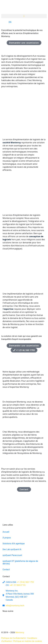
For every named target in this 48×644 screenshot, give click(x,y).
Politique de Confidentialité (14, 638)
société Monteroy (12, 143)
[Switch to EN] (7, 22)
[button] (24, 16)
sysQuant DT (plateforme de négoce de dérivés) (20, 562)
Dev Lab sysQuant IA (12, 549)
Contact (6, 569)
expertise (9, 309)
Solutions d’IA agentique (14, 544)
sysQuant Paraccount (12, 555)
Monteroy (20, 632)
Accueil (6, 532)
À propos (7, 538)
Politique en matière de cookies (28, 641)
